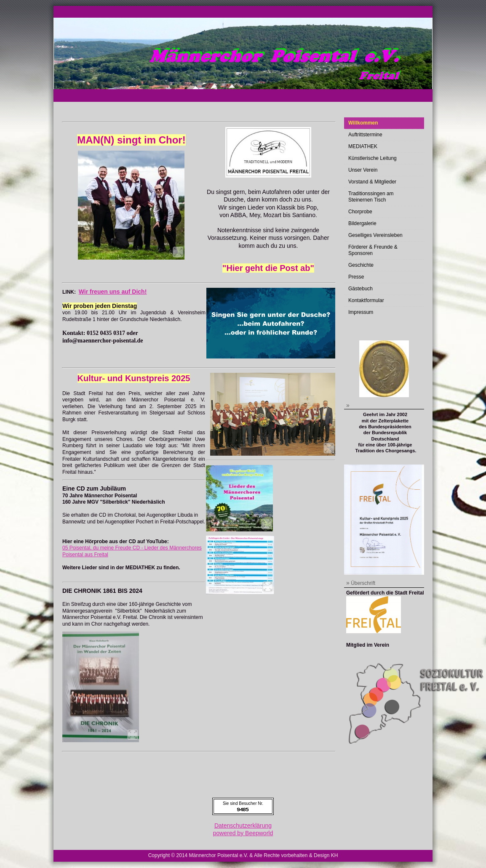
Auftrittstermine (365, 135)
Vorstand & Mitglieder (372, 182)
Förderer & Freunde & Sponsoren (373, 250)
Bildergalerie (362, 223)
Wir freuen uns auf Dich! (113, 292)
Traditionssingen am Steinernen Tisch (371, 197)
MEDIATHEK (363, 146)
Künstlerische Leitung (373, 158)
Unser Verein (363, 170)
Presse (356, 277)
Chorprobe (360, 212)
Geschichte (361, 265)
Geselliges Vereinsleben (375, 235)
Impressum (361, 312)
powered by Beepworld (243, 833)
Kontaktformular (366, 300)
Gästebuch (360, 289)
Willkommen (363, 123)
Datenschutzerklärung (243, 826)
